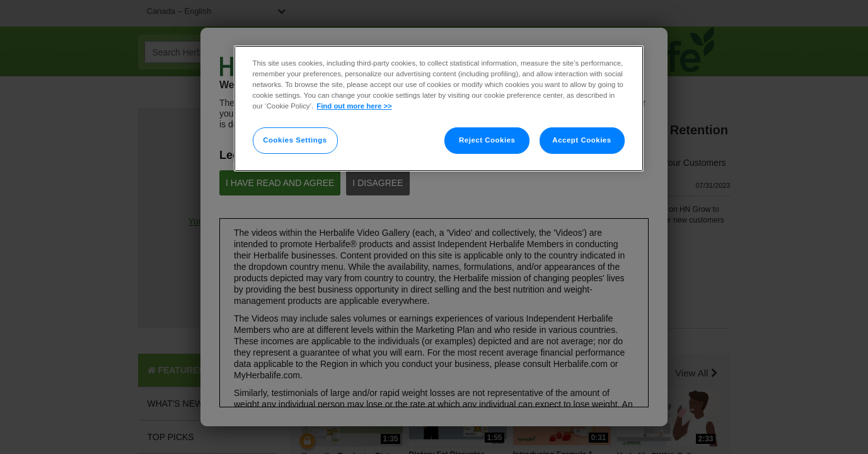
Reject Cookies (487, 140)
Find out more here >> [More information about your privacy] (354, 106)
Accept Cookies (582, 140)
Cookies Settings (295, 140)
